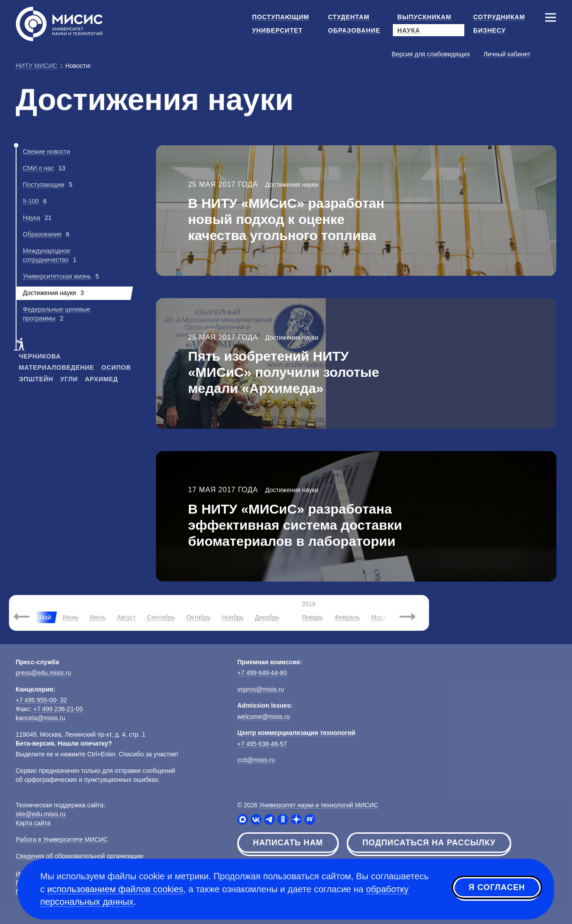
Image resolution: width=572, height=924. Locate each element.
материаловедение (57, 367)
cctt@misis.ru (256, 760)
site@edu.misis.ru (40, 814)
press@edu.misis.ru (43, 673)
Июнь (71, 617)
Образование (42, 234)
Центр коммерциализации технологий (296, 733)
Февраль (347, 617)
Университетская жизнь (57, 276)
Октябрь (198, 617)
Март (379, 617)
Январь (312, 617)
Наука (32, 218)
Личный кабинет (507, 54)
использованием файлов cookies (116, 889)
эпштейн (36, 379)
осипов (116, 367)
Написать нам (288, 843)
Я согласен (497, 888)
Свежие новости (46, 152)
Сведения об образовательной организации (79, 856)
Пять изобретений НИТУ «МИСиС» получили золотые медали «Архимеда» (284, 372)
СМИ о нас (38, 168)
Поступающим (44, 185)
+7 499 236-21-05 (58, 709)
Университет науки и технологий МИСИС (319, 805)
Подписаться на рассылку (429, 843)
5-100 (31, 201)
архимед (101, 379)
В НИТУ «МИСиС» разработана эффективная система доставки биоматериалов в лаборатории (295, 525)
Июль (98, 617)
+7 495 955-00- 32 (41, 700)
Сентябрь (161, 617)
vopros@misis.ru (261, 689)
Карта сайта (33, 823)
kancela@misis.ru (40, 718)
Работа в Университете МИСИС (62, 840)
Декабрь (267, 617)
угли (69, 379)
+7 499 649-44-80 (262, 673)
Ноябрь (233, 617)
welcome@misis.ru (264, 717)
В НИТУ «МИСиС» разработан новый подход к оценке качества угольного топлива (286, 219)
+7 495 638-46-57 (262, 744)
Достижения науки (292, 185)
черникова (40, 356)
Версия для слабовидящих (431, 54)
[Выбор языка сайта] (550, 54)
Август (126, 617)
